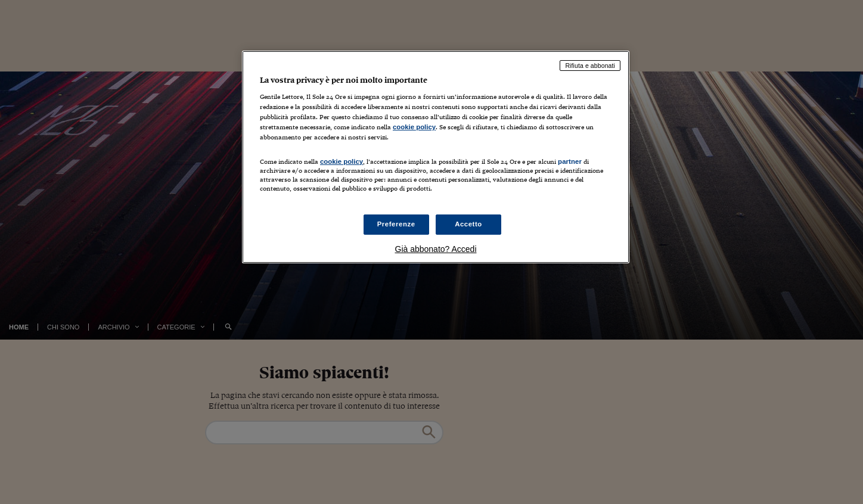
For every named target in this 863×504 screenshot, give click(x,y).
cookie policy (414, 127)
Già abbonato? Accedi (436, 249)
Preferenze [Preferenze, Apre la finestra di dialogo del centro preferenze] (396, 224)
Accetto (468, 224)
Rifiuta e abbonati (590, 66)
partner (570, 161)
